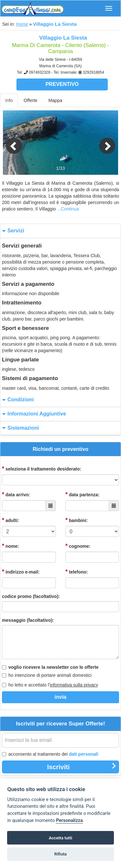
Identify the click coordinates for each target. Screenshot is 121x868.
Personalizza (69, 821)
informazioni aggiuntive (33, 414)
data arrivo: (16, 494)
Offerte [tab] (30, 100)
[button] (9, 143)
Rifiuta (60, 854)
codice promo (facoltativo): (31, 596)
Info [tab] (9, 100)
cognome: (78, 546)
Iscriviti (82, 767)
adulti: (10, 520)
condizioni (17, 400)
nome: (10, 546)
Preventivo (62, 84)
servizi (12, 231)
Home (22, 24)
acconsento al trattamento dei (50, 754)
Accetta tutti (60, 838)
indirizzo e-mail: (21, 572)
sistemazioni (20, 428)
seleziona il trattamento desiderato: (42, 469)
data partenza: (83, 494)
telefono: (77, 572)
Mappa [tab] (55, 100)
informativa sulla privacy (74, 685)
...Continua (68, 209)
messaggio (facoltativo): (28, 620)
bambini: (77, 520)
